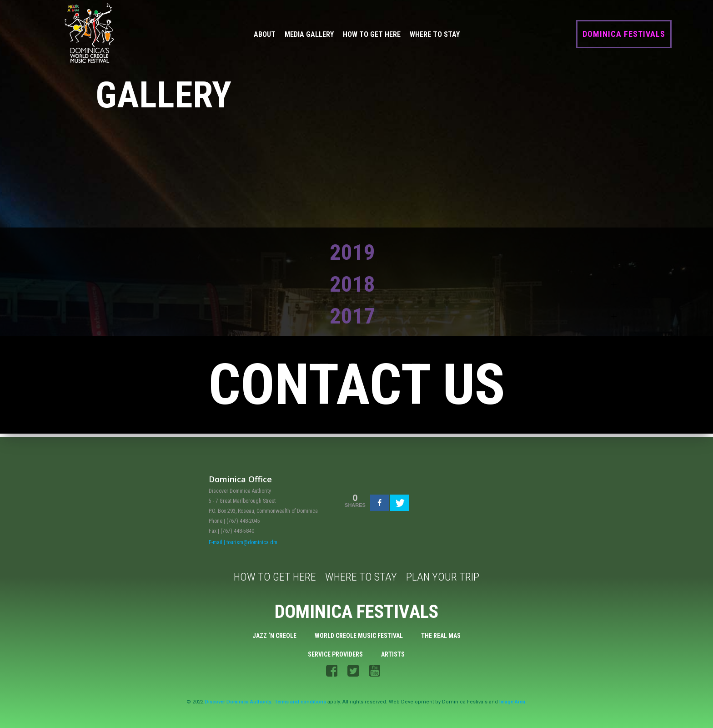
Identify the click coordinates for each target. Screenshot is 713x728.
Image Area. (513, 702)
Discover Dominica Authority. (238, 702)
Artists (393, 654)
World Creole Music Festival (359, 635)
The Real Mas (441, 635)
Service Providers (336, 654)
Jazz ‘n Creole (274, 635)
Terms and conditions (300, 702)
